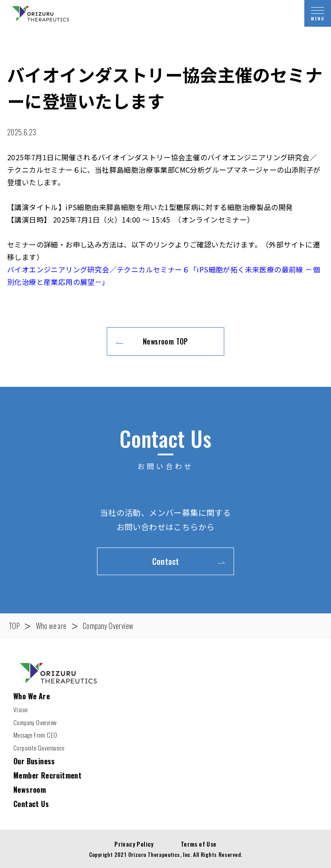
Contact (166, 561)
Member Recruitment (47, 775)
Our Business (34, 761)
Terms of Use (199, 844)
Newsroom (30, 790)
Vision (20, 709)
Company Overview (108, 626)
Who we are (51, 626)
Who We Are (32, 696)
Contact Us (31, 804)
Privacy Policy (134, 844)
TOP (14, 626)
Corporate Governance (39, 748)
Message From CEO (35, 735)
